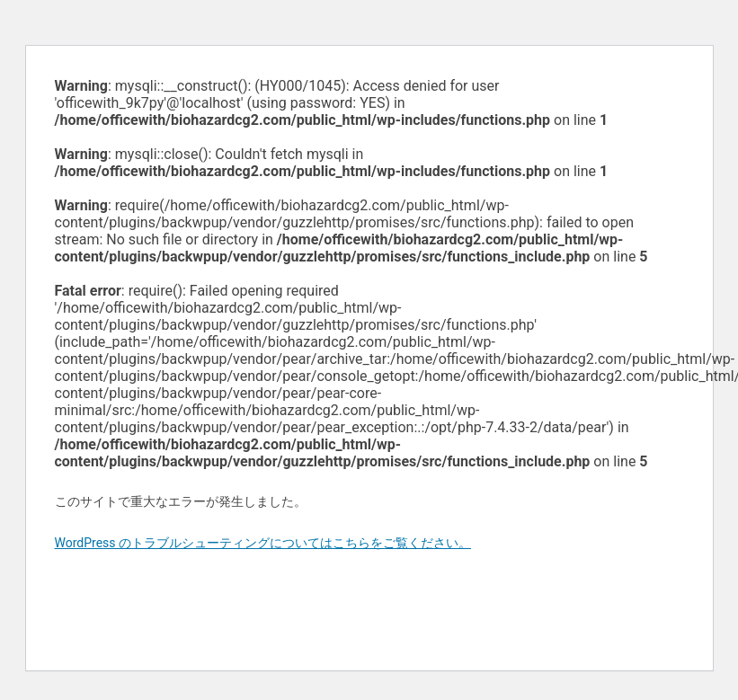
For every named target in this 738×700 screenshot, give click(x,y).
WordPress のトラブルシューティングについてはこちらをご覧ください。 (263, 543)
